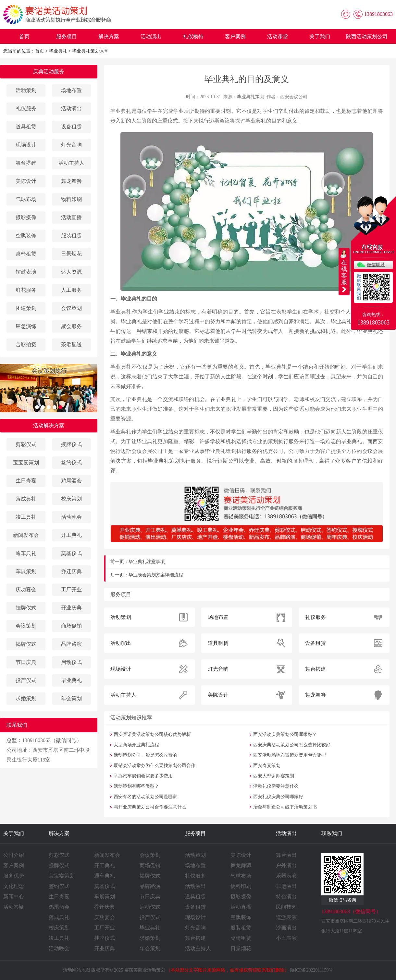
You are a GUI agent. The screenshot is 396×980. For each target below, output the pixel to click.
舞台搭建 (26, 163)
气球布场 (26, 199)
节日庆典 (26, 662)
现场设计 (26, 145)
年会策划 (71, 698)
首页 (24, 36)
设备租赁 (71, 127)
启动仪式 (71, 662)
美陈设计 (26, 181)
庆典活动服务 (49, 71)
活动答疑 (14, 907)
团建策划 (26, 308)
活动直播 (71, 217)
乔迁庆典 (71, 571)
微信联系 (376, 265)
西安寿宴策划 (267, 766)
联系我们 (332, 833)
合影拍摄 (26, 344)
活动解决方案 (49, 425)
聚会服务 (71, 326)
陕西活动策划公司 (367, 36)
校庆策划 (71, 499)
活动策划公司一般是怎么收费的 (145, 755)
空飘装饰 (26, 236)
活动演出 (151, 36)
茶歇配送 (71, 344)
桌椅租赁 (26, 254)
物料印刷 (71, 199)
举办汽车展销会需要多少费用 (143, 776)
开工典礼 (71, 535)
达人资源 (71, 272)
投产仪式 (26, 680)
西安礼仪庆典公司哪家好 (278, 797)
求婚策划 (26, 698)
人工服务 (71, 290)
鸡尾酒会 (71, 481)
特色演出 (286, 897)
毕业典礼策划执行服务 (231, 451)
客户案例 (235, 36)
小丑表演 (286, 938)
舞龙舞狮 (71, 181)
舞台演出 (286, 855)
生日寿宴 (26, 481)
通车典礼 (26, 553)
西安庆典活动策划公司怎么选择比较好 (292, 745)
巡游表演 (286, 917)
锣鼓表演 (26, 272)
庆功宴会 (26, 590)
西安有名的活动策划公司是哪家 (145, 797)
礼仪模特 (193, 36)
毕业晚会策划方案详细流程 (156, 575)
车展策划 (26, 571)
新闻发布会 (26, 535)
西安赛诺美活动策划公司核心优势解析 (152, 734)
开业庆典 (71, 608)
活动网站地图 (77, 970)
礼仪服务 (26, 108)
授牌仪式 (71, 444)
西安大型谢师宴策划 (274, 776)
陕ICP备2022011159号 (312, 970)
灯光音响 (71, 145)
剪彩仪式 (26, 444)
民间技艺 (286, 907)
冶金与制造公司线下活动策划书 (285, 807)
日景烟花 (71, 254)
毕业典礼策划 (251, 97)
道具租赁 (26, 127)
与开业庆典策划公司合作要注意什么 (150, 807)
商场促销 (71, 626)
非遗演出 (286, 886)
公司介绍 (14, 855)
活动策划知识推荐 (131, 718)
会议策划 (71, 308)
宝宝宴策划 (26, 462)
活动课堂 (278, 36)
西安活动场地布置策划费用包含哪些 (290, 755)
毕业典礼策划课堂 (90, 51)
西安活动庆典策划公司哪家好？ (285, 734)
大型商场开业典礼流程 (136, 745)
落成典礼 (26, 499)
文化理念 (14, 886)
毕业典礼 (58, 51)
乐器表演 (286, 876)
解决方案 (109, 36)
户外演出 (286, 865)
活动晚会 (71, 517)
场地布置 (71, 90)
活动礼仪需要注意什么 (276, 786)
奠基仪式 (71, 553)
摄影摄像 (26, 217)
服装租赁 (71, 236)
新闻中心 (14, 897)
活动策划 (26, 90)
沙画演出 (286, 928)
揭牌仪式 (26, 644)
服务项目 (67, 36)
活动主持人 (71, 163)
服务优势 (14, 876)
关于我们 (320, 36)
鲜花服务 (26, 290)
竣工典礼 (26, 517)
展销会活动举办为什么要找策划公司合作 (155, 766)
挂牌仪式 (26, 608)
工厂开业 (71, 590)
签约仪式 (71, 462)
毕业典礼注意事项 (147, 562)
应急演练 (26, 326)
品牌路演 (71, 644)
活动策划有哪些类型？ (136, 786)
